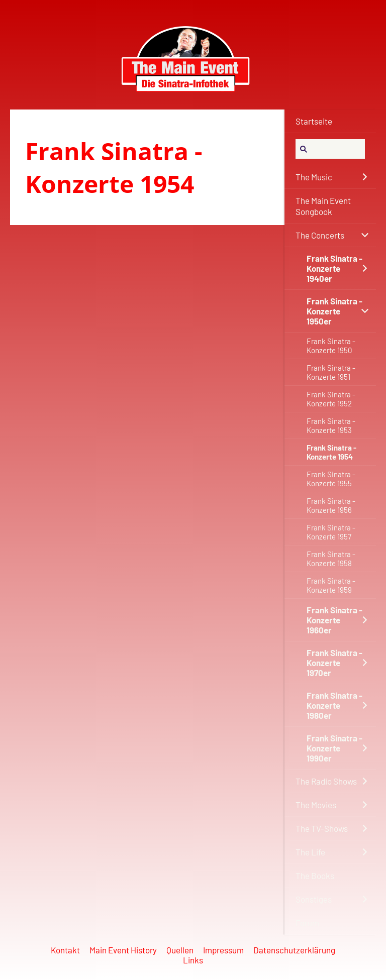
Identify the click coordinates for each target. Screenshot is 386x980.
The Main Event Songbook (323, 206)
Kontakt (65, 950)
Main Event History (123, 950)
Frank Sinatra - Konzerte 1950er (334, 311)
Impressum (223, 950)
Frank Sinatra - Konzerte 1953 (331, 425)
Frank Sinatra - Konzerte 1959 (331, 585)
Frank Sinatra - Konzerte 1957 (331, 532)
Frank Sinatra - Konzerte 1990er (334, 748)
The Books (315, 876)
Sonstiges (314, 899)
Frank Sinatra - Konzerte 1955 (331, 479)
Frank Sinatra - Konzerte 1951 (331, 372)
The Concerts (320, 235)
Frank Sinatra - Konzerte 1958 (331, 559)
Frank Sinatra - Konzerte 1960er (334, 620)
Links (193, 960)
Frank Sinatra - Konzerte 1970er (334, 663)
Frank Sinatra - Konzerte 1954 (331, 452)
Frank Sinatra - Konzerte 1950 (331, 346)
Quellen (180, 950)
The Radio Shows (326, 781)
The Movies (316, 805)
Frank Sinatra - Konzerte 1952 (331, 399)
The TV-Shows (322, 828)
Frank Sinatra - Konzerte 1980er (334, 705)
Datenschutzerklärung (294, 950)
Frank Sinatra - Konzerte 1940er (334, 268)
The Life (310, 852)
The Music (314, 177)
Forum (307, 923)
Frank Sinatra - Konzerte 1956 (331, 505)
